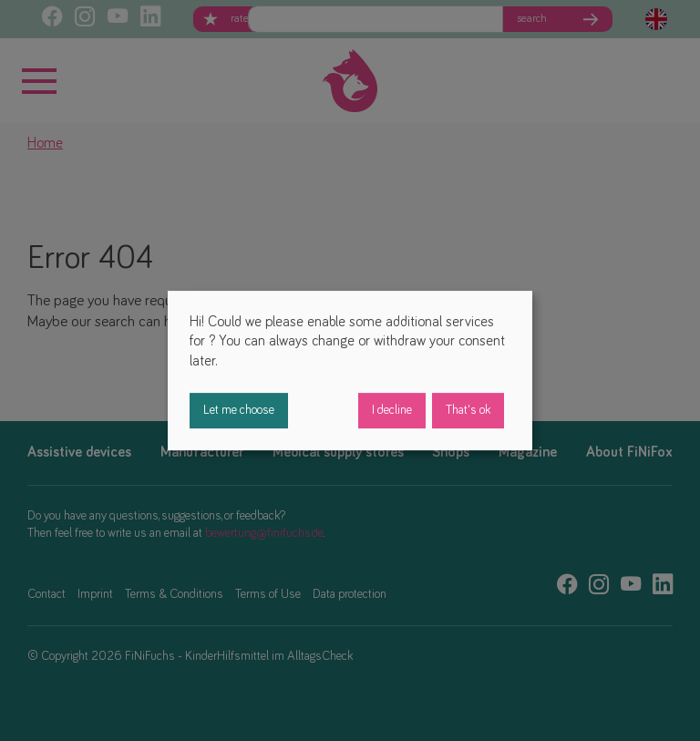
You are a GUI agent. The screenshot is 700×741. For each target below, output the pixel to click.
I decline (392, 410)
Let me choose (239, 410)
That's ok (468, 410)
